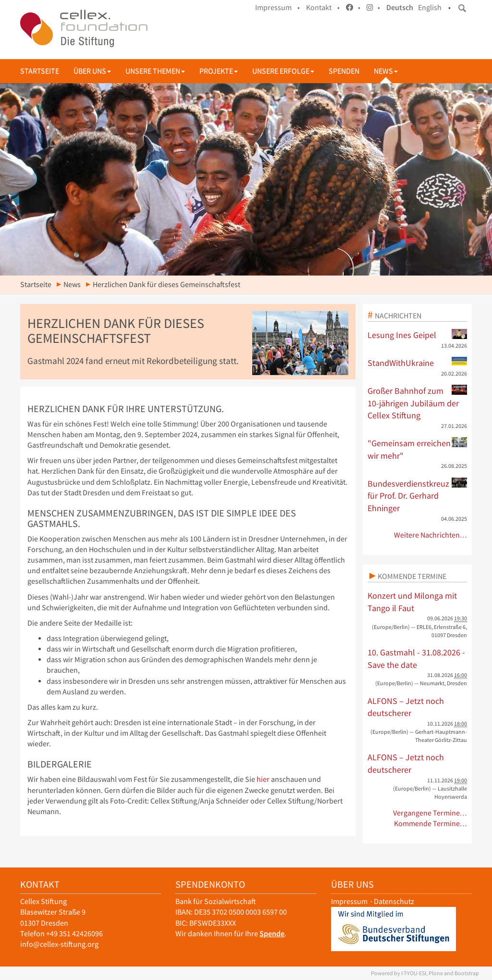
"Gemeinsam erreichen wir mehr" (418, 449)
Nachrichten (398, 315)
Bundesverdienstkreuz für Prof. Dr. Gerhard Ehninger (418, 496)
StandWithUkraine (418, 363)
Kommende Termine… (431, 823)
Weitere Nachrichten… (431, 535)
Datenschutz (394, 901)
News (386, 71)
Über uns (92, 71)
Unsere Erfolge (283, 71)
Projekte (219, 71)
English (430, 7)
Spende (272, 934)
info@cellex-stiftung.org (59, 944)
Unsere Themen (155, 71)
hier (263, 779)
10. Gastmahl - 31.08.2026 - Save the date (416, 659)
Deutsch (400, 7)
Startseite (40, 71)
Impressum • (277, 7)
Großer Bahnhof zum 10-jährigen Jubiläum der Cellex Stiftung (418, 403)
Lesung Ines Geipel (418, 335)
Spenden (344, 71)
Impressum (349, 901)
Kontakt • (323, 7)
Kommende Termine (412, 576)
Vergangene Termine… (430, 813)
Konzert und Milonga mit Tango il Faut (412, 602)
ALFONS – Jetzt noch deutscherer (406, 707)
